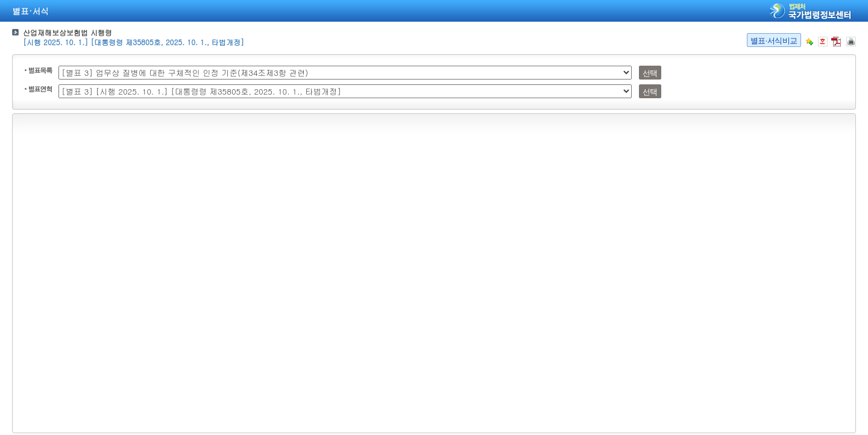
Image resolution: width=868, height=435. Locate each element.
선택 (650, 73)
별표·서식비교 (774, 41)
